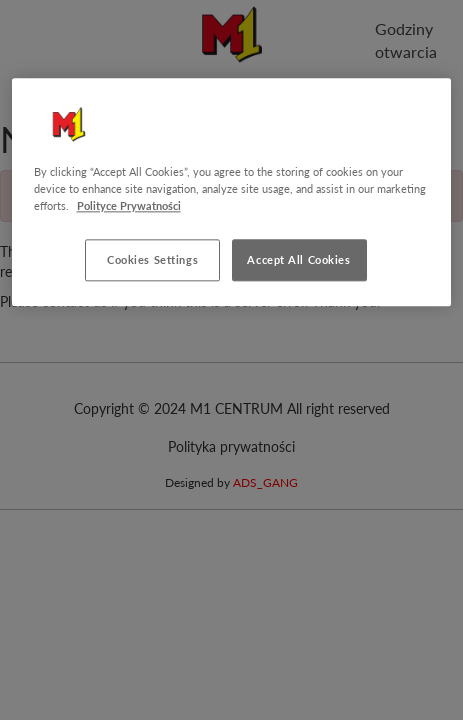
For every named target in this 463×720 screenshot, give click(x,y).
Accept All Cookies (298, 260)
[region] (232, 192)
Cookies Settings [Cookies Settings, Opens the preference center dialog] (152, 260)
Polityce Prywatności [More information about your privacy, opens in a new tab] (129, 205)
